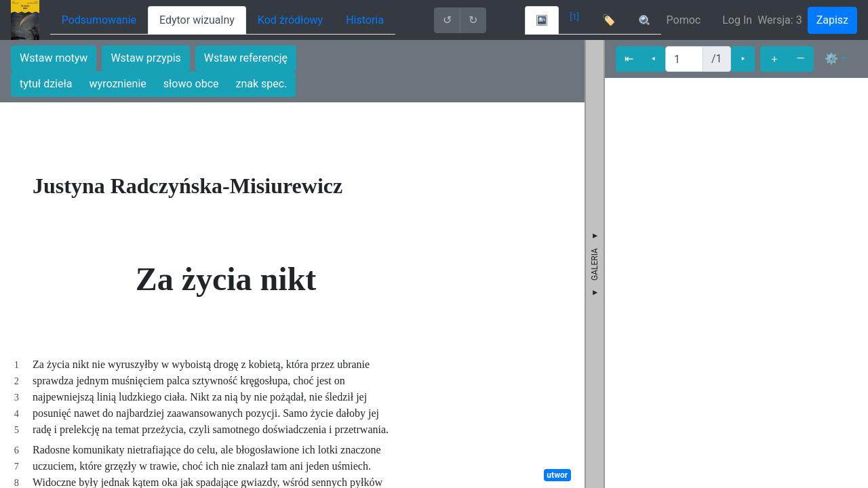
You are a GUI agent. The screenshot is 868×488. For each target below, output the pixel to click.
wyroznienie (118, 84)
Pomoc (684, 20)
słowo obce (191, 84)
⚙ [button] (831, 59)
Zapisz (832, 20)
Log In (737, 20)
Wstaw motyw (54, 58)
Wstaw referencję (246, 58)
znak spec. (262, 84)
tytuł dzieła (46, 84)
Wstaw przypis (145, 58)
